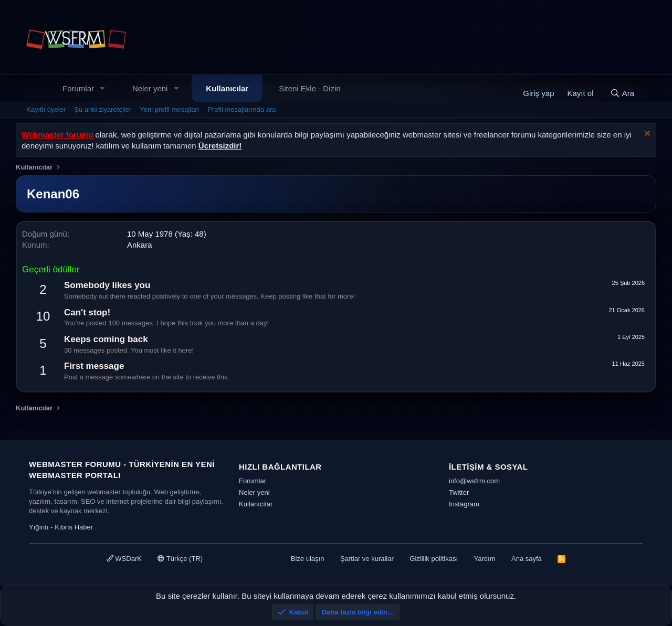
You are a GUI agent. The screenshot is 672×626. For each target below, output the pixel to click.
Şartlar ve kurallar (367, 559)
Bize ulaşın (308, 559)
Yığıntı (39, 527)
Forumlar (78, 88)
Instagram (464, 504)
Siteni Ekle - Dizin (310, 88)
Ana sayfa (527, 559)
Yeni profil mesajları (169, 109)
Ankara (140, 245)
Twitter (459, 492)
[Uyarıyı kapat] (646, 135)
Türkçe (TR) (180, 559)
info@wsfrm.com (474, 481)
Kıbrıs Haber (74, 527)
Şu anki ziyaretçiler (103, 109)
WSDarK (124, 559)
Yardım (485, 559)
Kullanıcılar (227, 88)
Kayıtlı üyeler (46, 109)
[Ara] (622, 93)
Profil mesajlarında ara (241, 109)
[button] (102, 88)
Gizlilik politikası (434, 559)
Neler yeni (150, 88)
